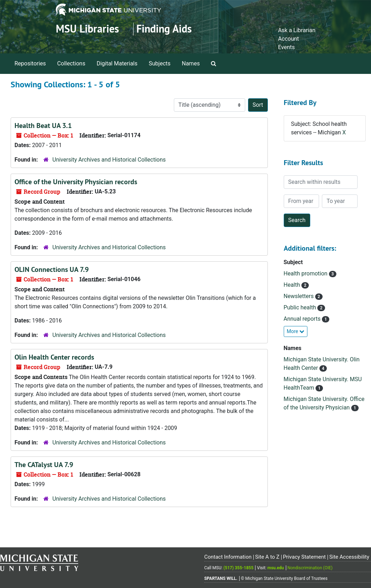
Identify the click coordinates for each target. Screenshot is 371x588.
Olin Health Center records (54, 357)
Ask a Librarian (297, 30)
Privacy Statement (304, 557)
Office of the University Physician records (76, 182)
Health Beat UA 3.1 (43, 126)
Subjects (160, 63)
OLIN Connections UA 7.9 (52, 269)
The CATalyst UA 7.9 (44, 465)
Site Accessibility (349, 557)
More (296, 331)
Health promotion (306, 273)
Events (286, 47)
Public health (301, 307)
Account (288, 39)
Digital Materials (117, 63)
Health (293, 285)
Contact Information (228, 557)
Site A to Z (267, 557)
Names (191, 63)
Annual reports (303, 319)
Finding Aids (164, 29)
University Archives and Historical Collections (109, 160)
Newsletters (299, 296)
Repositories (30, 63)
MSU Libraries (87, 29)
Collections (71, 63)
